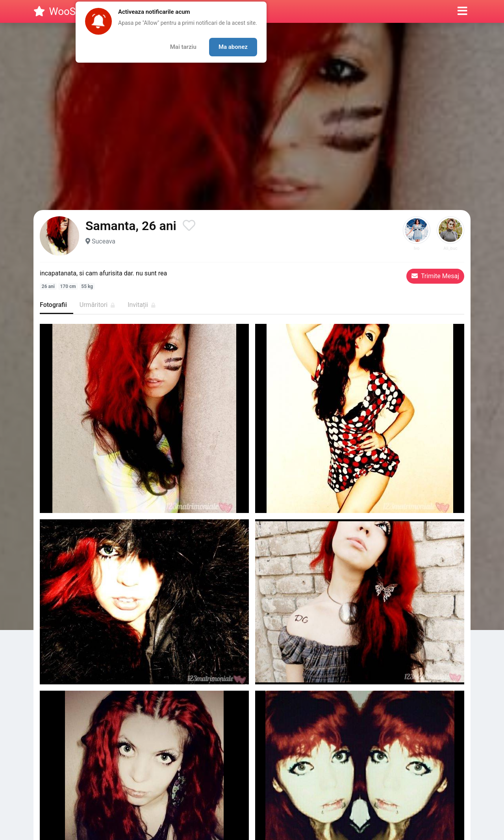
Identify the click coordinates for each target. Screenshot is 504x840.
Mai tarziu (183, 47)
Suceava (104, 241)
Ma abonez (233, 47)
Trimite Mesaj (435, 276)
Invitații (142, 305)
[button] (462, 11)
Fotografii (53, 305)
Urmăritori (97, 305)
